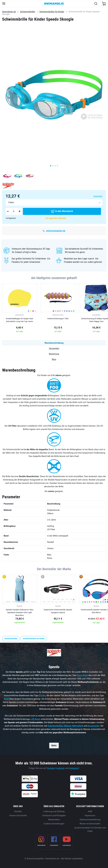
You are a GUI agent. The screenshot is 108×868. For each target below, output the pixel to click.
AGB (90, 811)
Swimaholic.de (9, 12)
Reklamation (54, 820)
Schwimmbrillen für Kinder (52, 12)
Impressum (90, 816)
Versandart (98, 196)
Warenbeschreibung (54, 343)
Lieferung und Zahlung (54, 811)
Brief (6, 699)
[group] (20, 308)
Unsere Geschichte (18, 816)
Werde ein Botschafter (90, 824)
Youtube (51, 768)
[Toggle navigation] (4, 4)
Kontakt (18, 811)
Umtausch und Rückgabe (54, 816)
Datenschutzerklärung (90, 820)
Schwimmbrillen (28, 12)
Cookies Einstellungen (54, 824)
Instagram (74, 768)
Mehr (54, 746)
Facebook (60, 768)
